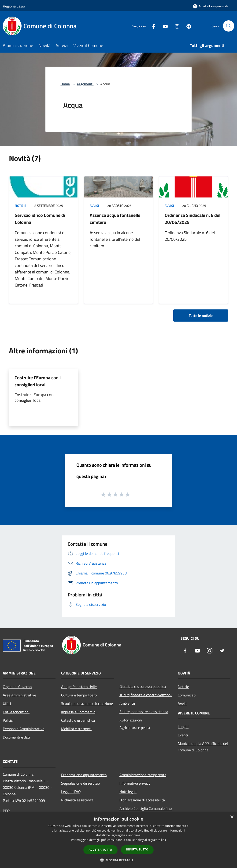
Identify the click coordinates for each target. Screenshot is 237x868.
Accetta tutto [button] (100, 850)
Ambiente (127, 703)
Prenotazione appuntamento (84, 775)
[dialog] (118, 840)
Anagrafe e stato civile (79, 687)
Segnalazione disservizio (80, 783)
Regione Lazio (14, 6)
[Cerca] (229, 26)
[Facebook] (152, 26)
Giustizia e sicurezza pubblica (143, 686)
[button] (118, 860)
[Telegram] (187, 26)
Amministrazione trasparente (143, 775)
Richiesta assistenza (77, 800)
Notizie (20, 206)
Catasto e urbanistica (78, 720)
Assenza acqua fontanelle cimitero (115, 219)
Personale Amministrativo (24, 729)
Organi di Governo (17, 687)
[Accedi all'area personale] (211, 6)
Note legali (128, 792)
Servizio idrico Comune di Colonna (40, 219)
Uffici (7, 703)
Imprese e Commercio (78, 712)
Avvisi (94, 206)
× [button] (232, 817)
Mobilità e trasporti (76, 729)
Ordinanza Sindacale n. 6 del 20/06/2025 (193, 219)
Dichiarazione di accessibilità (142, 800)
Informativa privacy (135, 783)
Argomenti (85, 84)
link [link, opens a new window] (164, 840)
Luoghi (183, 727)
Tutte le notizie (201, 316)
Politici (8, 720)
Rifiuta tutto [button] (137, 849)
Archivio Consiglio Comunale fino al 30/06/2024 (146, 812)
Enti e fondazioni (16, 712)
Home (65, 84)
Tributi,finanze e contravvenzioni (146, 695)
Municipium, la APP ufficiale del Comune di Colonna (203, 747)
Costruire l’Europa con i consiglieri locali (38, 381)
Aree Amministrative (19, 695)
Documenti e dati (16, 737)
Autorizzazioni (131, 720)
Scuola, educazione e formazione (87, 703)
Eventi (183, 735)
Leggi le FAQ (71, 792)
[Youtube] (163, 26)
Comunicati (187, 695)
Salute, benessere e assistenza (144, 712)
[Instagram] (175, 26)
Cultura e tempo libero (79, 695)
